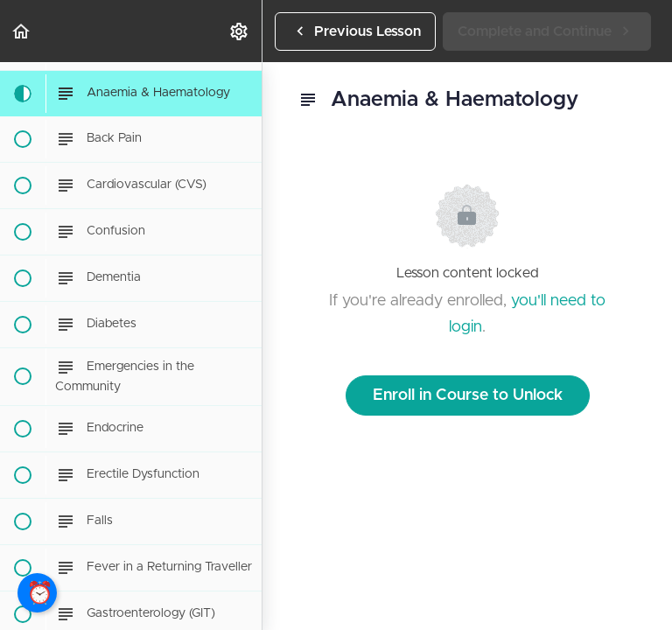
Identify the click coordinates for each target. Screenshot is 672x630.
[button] (22, 31)
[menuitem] (240, 31)
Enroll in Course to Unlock (468, 395)
